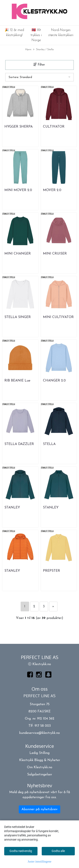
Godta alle (58, 851)
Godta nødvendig (21, 851)
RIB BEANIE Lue (17, 381)
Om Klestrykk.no (40, 767)
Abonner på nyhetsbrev (39, 809)
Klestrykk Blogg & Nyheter (40, 760)
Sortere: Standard (20, 77)
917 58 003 (43, 726)
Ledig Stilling (39, 753)
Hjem (28, 49)
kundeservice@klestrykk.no (39, 733)
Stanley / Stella (44, 50)
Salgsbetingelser (40, 775)
